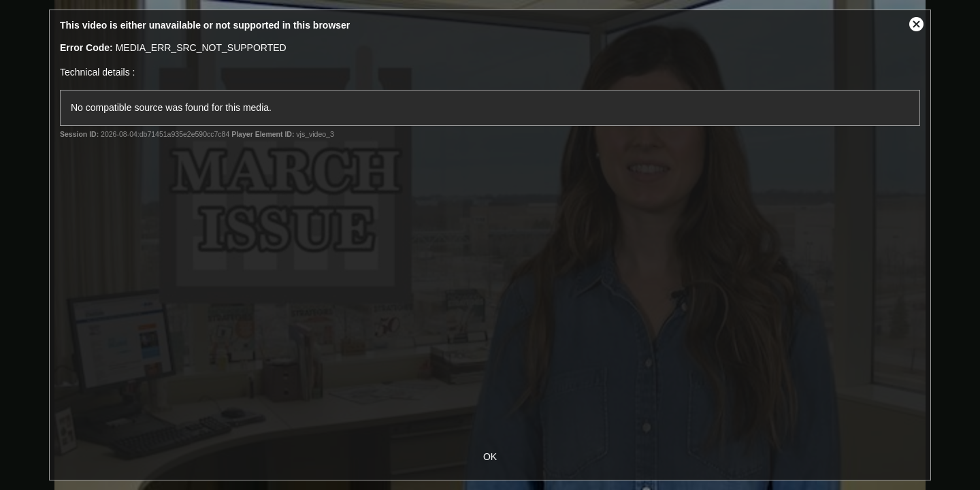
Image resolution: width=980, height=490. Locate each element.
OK (490, 457)
